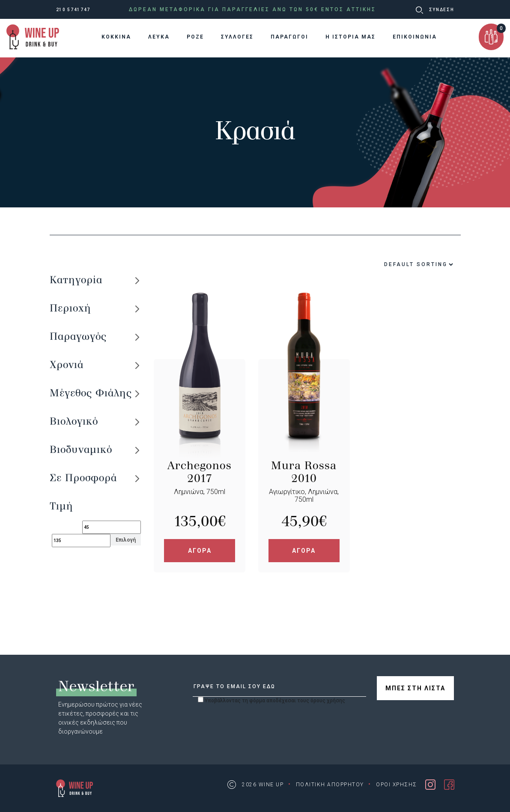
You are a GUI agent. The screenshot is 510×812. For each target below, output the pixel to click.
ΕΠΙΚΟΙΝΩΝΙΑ (415, 37)
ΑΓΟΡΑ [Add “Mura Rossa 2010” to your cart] (304, 551)
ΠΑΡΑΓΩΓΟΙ (289, 37)
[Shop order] (398, 264)
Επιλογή (126, 540)
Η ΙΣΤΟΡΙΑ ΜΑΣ (350, 37)
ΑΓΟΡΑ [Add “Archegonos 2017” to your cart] (200, 551)
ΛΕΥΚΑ (159, 37)
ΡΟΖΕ (195, 37)
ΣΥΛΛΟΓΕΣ (237, 37)
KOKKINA (116, 37)
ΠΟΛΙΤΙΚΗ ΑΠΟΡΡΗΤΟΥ (330, 785)
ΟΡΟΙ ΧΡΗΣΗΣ (397, 785)
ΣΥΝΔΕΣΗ (442, 10)
